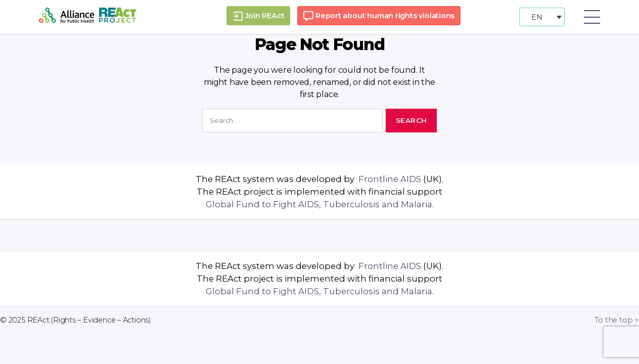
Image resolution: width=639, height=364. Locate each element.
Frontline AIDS (389, 179)
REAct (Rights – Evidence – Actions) (89, 320)
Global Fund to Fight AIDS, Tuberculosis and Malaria (319, 204)
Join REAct (259, 16)
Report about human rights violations (379, 16)
